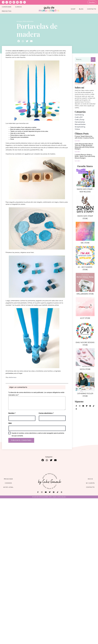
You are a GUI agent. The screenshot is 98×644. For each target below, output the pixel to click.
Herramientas (80, 122)
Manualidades (28, 21)
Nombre (12, 413)
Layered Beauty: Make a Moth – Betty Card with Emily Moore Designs (85, 156)
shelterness (12, 377)
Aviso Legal (9, 487)
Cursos (18, 7)
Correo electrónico (46, 413)
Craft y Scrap (80, 119)
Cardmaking (79, 115)
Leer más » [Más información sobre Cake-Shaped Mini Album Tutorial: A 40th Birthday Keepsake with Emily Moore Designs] (78, 151)
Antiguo (19, 21)
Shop (73, 9)
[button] (19, 41)
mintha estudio (61, 497)
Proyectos (7, 11)
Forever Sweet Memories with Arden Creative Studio (84, 137)
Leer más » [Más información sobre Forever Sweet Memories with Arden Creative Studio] (78, 141)
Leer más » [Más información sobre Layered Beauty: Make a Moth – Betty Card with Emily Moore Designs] (78, 161)
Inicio (89, 479)
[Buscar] (93, 59)
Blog (81, 9)
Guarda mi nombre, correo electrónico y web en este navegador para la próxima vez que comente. (38, 434)
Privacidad (9, 479)
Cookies (9, 483)
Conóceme (7, 7)
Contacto (92, 9)
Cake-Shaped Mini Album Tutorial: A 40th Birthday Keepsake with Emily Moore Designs (84, 146)
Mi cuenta (89, 483)
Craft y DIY (79, 117)
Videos (77, 129)
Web (10, 423)
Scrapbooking (80, 127)
